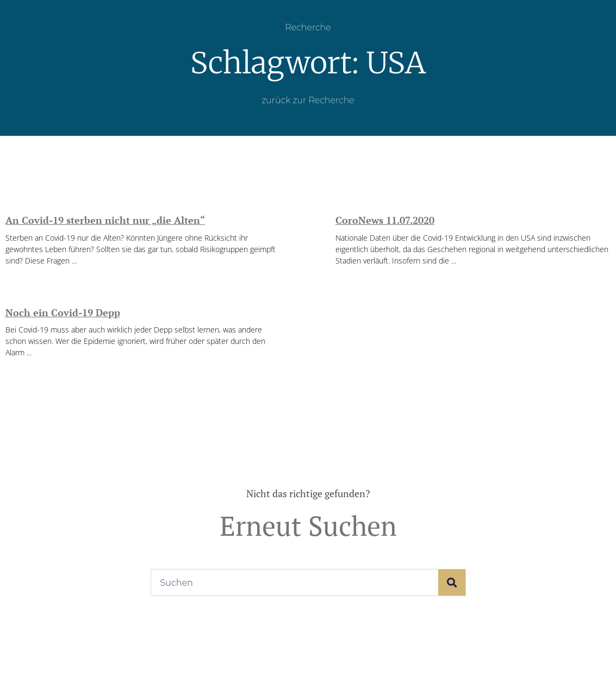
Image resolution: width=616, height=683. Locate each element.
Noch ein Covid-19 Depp (63, 312)
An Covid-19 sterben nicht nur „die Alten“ (105, 220)
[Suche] (452, 582)
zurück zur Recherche (308, 100)
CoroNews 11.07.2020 (385, 220)
